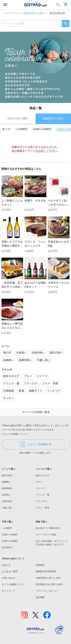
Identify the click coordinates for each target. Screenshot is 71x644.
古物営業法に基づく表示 (48, 578)
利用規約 (40, 565)
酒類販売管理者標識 (46, 571)
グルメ (39, 482)
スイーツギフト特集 (46, 535)
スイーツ (40, 488)
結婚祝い (6, 482)
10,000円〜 (7, 548)
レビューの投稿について (16, 434)
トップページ (11, 13)
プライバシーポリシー (47, 591)
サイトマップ (9, 591)
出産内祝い (7, 501)
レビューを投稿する (35, 444)
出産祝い (6, 495)
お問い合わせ (9, 578)
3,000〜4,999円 (42, 129)
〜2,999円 (21, 129)
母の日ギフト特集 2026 (48, 528)
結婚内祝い (7, 488)
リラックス (41, 501)
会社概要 (40, 597)
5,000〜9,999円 (10, 541)
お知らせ (6, 565)
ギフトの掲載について (13, 584)
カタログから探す (18, 118)
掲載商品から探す (34, 13)
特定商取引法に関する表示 (49, 584)
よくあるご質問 (10, 571)
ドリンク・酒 (42, 495)
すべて (6, 129)
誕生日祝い (7, 475)
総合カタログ (42, 475)
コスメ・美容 (42, 508)
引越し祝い (7, 508)
